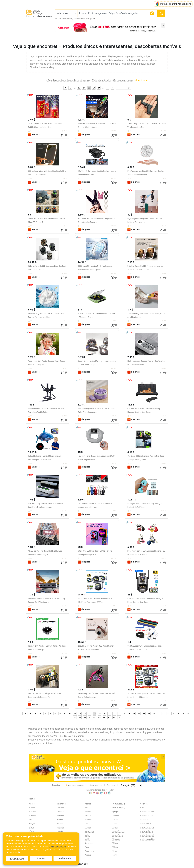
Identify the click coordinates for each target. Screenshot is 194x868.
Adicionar (142, 80)
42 (94, 717)
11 (60, 714)
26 (134, 714)
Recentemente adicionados (75, 80)
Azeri (31, 820)
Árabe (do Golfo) (147, 827)
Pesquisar (56, 785)
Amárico (32, 812)
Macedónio (89, 831)
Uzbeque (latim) (147, 816)
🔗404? (30, 95)
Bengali (32, 824)
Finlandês (61, 827)
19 (94, 88)
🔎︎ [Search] (129, 88)
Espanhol (60, 816)
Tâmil (115, 855)
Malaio (87, 835)
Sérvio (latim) (118, 835)
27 (139, 714)
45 (109, 717)
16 (79, 88)
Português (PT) (119, 808)
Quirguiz (116, 812)
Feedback (111, 785)
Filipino (60, 824)
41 (90, 717)
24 (124, 714)
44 (104, 717)
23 (119, 714)
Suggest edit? (82, 864)
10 (55, 714)
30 (154, 714)
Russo (115, 820)
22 (114, 714)
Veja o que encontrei (75, 785)
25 (129, 714)
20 (99, 88)
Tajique (115, 843)
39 (80, 717)
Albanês (32, 804)
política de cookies (58, 847)
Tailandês (116, 839)
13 (70, 714)
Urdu (142, 808)
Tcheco (115, 847)
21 (109, 714)
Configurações (17, 858)
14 (75, 714)
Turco (115, 851)
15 (80, 714)
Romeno (116, 816)
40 (85, 717)
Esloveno (60, 812)
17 (84, 88)
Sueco (115, 827)
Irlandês (88, 812)
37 (188, 714)
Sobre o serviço (96, 785)
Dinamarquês (62, 804)
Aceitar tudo (65, 858)
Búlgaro (32, 831)
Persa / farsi (89, 851)
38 (75, 717)
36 (183, 714)
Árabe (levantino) (147, 835)
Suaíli (115, 824)
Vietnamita (145, 820)
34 (173, 714)
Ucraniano (144, 804)
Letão (87, 824)
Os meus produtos (123, 80)
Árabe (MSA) (145, 824)
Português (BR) (119, 804)
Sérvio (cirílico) (119, 831)
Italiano (88, 816)
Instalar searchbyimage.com (173, 4)
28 (144, 714)
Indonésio (89, 804)
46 (107, 88)
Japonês (88, 820)
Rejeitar (41, 858)
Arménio (32, 816)
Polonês (88, 855)
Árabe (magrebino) (148, 839)
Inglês (87, 808)
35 (178, 714)
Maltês (87, 839)
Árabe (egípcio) (146, 831)
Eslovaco (60, 808)
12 (65, 714)
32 (163, 714)
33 (168, 714)
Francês (60, 831)
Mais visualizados (102, 80)
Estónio (60, 820)
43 (100, 717)
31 (158, 714)
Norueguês (89, 843)
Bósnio (32, 827)
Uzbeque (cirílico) (147, 812)
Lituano (88, 827)
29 (149, 714)
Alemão (32, 808)
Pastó (87, 847)
